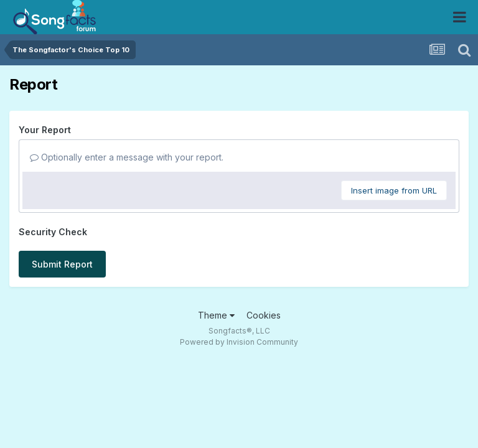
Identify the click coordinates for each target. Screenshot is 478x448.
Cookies (264, 315)
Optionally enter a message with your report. (127, 157)
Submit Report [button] (62, 264)
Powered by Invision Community (239, 342)
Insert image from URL (394, 190)
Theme (216, 315)
